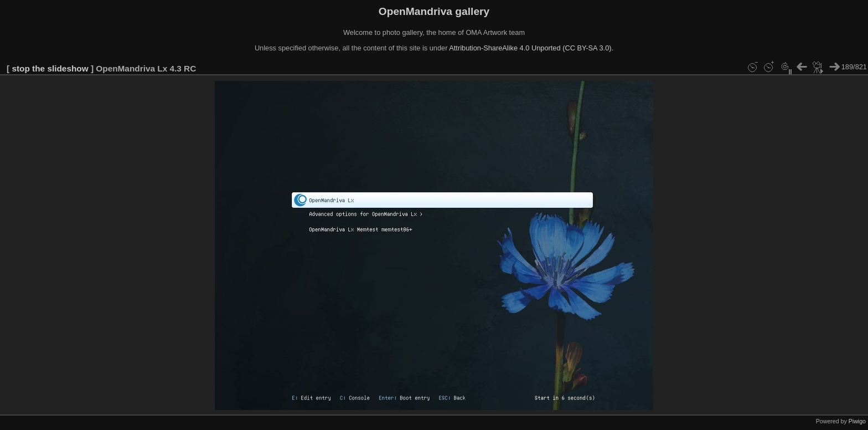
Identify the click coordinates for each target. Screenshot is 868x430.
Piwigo (857, 421)
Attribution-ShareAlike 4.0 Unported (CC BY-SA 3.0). (531, 48)
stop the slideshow (50, 68)
